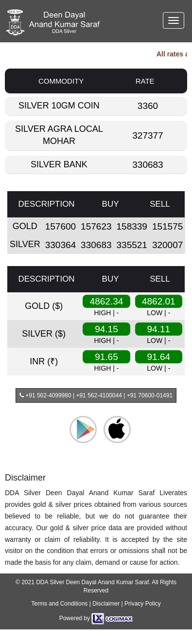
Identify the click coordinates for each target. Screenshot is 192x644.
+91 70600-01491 (150, 395)
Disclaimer (106, 604)
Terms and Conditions (59, 604)
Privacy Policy (143, 604)
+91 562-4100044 (99, 395)
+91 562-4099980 (48, 395)
